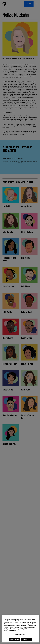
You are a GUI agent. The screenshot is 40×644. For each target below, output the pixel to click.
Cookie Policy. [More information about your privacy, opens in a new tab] (12, 630)
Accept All (26, 639)
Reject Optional (14, 639)
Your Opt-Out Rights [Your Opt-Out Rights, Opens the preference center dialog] (20, 635)
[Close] (37, 617)
